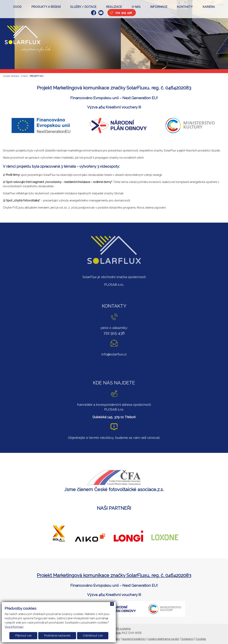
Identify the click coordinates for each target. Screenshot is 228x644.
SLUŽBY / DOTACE (83, 7)
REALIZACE (114, 7)
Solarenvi (187, 639)
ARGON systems (120, 629)
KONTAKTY (185, 7)
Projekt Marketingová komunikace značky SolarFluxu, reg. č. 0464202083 (114, 575)
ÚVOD (17, 7)
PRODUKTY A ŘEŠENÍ (46, 7)
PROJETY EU (37, 76)
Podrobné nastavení (57, 636)
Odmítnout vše (93, 636)
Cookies (201, 639)
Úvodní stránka (11, 76)
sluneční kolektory (134, 639)
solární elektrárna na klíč (164, 639)
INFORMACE (159, 7)
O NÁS (136, 7)
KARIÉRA (209, 7)
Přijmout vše (23, 636)
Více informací (14, 627)
